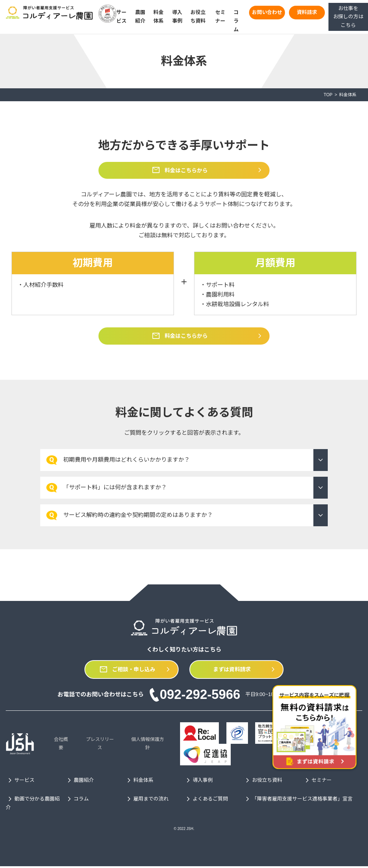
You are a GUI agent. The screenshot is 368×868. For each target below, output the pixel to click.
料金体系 (139, 782)
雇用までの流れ (147, 801)
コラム (236, 21)
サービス (20, 782)
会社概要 (61, 745)
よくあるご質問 (206, 801)
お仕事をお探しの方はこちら (348, 17)
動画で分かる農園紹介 (33, 804)
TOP (328, 95)
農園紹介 (79, 782)
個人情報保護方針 (148, 745)
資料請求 (307, 12)
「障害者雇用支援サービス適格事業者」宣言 (298, 801)
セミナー (317, 782)
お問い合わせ (267, 12)
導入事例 (198, 782)
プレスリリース (100, 745)
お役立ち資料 (263, 782)
